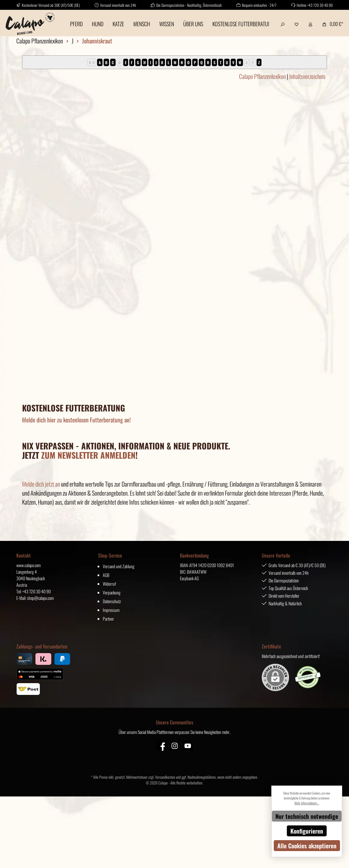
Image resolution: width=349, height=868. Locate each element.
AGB (106, 575)
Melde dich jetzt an (41, 484)
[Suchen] (283, 24)
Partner (108, 619)
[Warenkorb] (331, 24)
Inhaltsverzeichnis (307, 76)
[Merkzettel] (297, 24)
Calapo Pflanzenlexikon (262, 76)
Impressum (111, 610)
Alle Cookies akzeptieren (307, 846)
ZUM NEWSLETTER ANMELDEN (88, 455)
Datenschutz (112, 601)
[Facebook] (162, 746)
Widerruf (109, 584)
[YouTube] (188, 746)
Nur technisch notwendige (307, 816)
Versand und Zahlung (119, 566)
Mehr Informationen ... (307, 803)
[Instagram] (175, 746)
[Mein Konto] (310, 24)
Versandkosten (165, 777)
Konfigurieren (307, 831)
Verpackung (112, 593)
